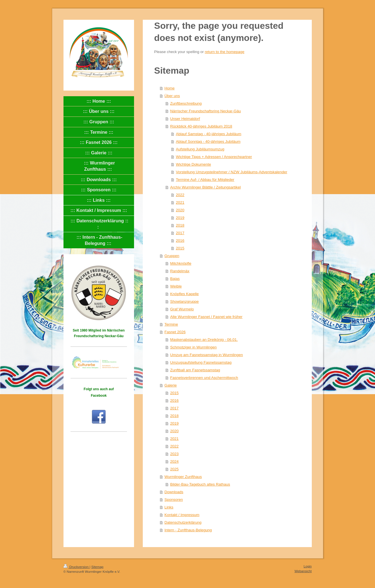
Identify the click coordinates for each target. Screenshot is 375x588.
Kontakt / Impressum (182, 515)
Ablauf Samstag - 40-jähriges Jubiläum (209, 134)
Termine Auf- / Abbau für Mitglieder (205, 180)
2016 (180, 241)
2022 (180, 195)
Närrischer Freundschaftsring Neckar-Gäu (206, 111)
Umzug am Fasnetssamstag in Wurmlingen (207, 355)
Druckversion (77, 567)
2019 (180, 218)
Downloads (174, 492)
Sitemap (97, 567)
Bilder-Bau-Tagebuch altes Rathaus (200, 484)
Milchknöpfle (181, 263)
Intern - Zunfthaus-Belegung (188, 530)
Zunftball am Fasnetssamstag (195, 370)
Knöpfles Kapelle (184, 294)
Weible (176, 286)
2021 (180, 202)
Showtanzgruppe (184, 301)
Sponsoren (174, 500)
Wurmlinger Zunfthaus (183, 477)
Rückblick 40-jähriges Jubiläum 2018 (201, 126)
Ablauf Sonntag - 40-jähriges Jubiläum (208, 141)
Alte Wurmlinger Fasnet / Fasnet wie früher (206, 317)
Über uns (172, 96)
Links (169, 507)
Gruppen (172, 256)
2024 (174, 461)
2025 (174, 469)
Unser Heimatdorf (185, 119)
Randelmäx (180, 271)
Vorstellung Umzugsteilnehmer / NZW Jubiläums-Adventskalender (232, 172)
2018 (180, 225)
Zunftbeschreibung (186, 103)
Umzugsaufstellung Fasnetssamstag (201, 362)
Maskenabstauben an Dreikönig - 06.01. (204, 340)
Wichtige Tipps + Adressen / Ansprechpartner (214, 157)
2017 (180, 233)
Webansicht (303, 571)
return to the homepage (225, 52)
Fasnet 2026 (175, 332)
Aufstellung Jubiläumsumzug (200, 149)
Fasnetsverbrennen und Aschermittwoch (204, 378)
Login (308, 566)
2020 (180, 210)
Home (170, 88)
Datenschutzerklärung (183, 522)
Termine (171, 324)
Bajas (175, 279)
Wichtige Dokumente (193, 164)
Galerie (171, 385)
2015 (180, 248)
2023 (174, 454)
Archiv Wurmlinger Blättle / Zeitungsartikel (205, 187)
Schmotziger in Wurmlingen (193, 347)
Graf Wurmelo (182, 309)
